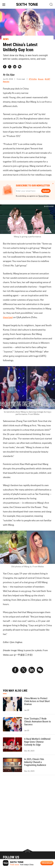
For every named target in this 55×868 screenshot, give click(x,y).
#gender (6, 82)
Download (47, 863)
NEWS (6, 39)
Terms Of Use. (44, 196)
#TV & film (33, 79)
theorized (8, 317)
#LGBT (47, 79)
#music (41, 79)
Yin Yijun (10, 75)
